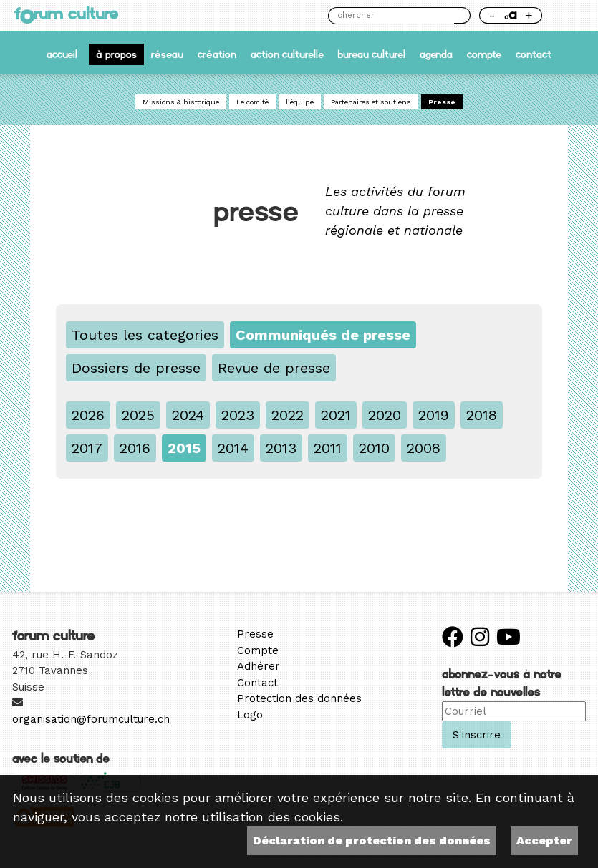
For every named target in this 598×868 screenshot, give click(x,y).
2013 (281, 448)
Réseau (167, 54)
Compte (484, 54)
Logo (250, 715)
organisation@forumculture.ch (91, 719)
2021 (336, 415)
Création (217, 54)
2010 (374, 448)
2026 (88, 415)
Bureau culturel (371, 54)
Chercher (462, 15)
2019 (434, 415)
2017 (87, 448)
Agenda (436, 54)
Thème (567, 15)
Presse (442, 102)
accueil (62, 54)
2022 (288, 415)
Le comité (252, 102)
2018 (482, 415)
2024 (188, 415)
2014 (233, 448)
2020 (385, 415)
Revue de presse (274, 368)
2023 (238, 415)
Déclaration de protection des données (372, 840)
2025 (138, 415)
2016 (135, 448)
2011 (328, 448)
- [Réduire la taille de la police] (492, 15)
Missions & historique (181, 102)
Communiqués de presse (323, 335)
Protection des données (299, 698)
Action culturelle (287, 54)
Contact (534, 54)
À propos (116, 54)
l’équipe (300, 102)
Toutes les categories (145, 335)
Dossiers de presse (136, 368)
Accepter (544, 840)
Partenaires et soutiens (371, 102)
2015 (184, 448)
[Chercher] (391, 16)
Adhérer (259, 666)
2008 (424, 448)
